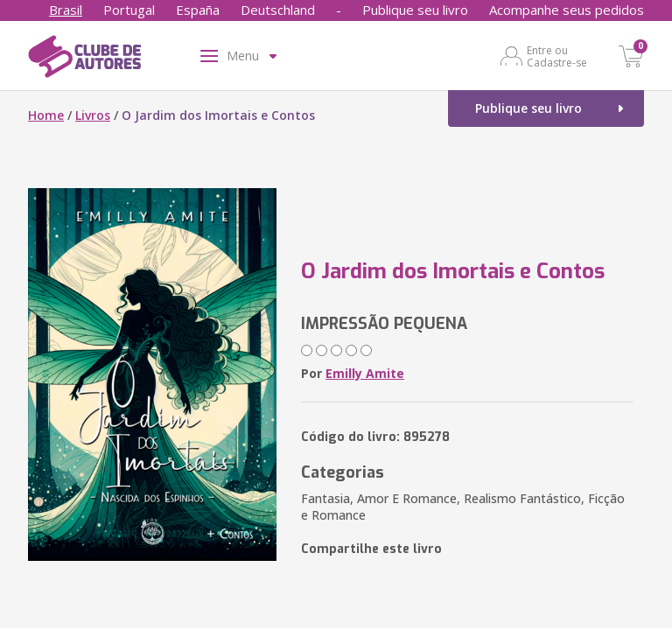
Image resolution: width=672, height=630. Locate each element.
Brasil (66, 10)
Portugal (129, 10)
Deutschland (278, 10)
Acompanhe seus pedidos (567, 10)
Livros (93, 115)
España (198, 10)
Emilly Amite (365, 373)
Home (46, 115)
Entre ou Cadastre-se (557, 56)
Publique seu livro (415, 10)
